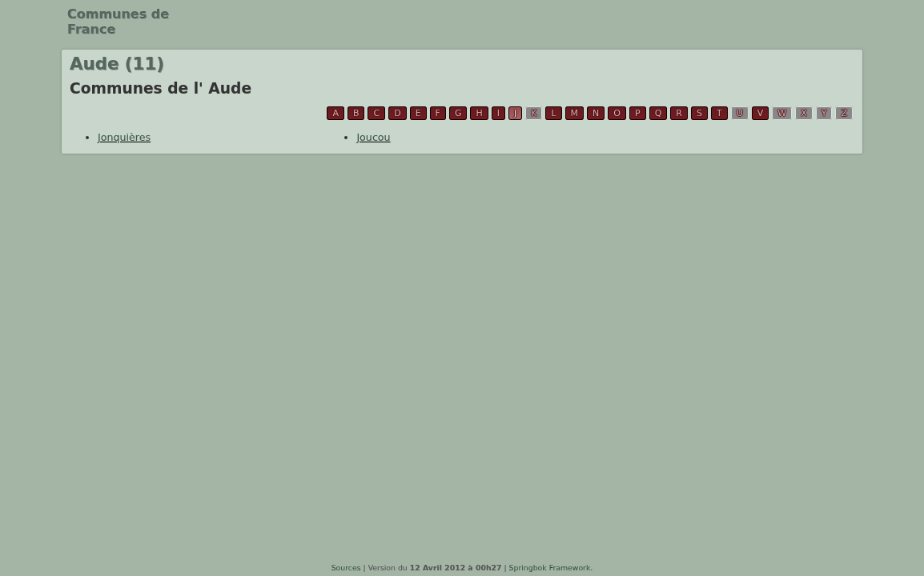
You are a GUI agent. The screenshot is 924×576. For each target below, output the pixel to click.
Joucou (373, 137)
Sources (346, 568)
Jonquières (124, 137)
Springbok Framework (550, 568)
